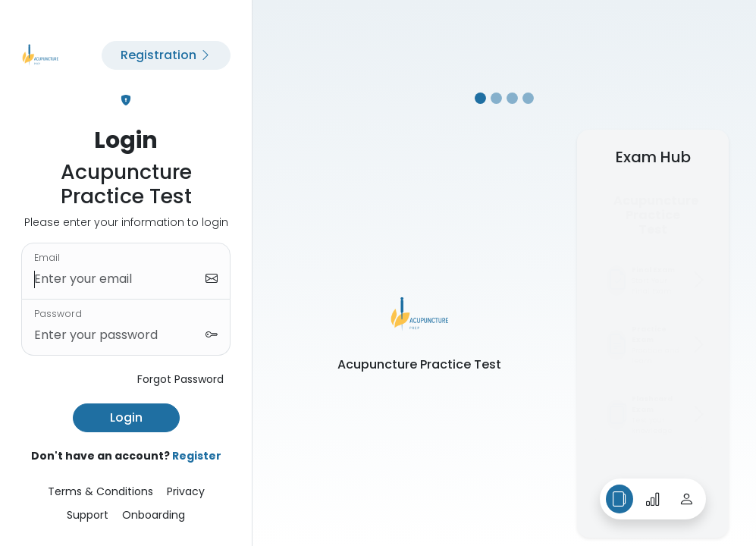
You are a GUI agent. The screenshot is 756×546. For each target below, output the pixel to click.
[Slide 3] (512, 98)
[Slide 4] (528, 98)
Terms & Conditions (100, 491)
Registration (166, 55)
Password (58, 314)
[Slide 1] (480, 98)
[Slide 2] (496, 98)
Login (126, 417)
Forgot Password (180, 379)
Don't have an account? (126, 456)
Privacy (186, 491)
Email (47, 257)
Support (88, 515)
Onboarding (154, 515)
